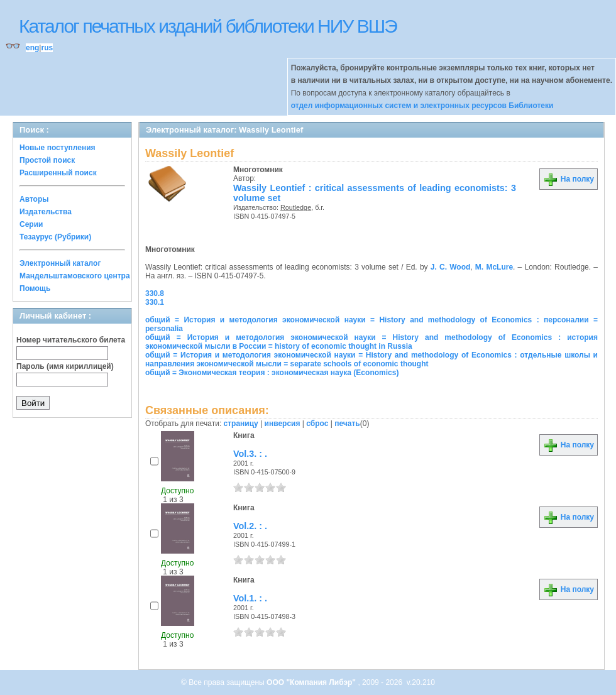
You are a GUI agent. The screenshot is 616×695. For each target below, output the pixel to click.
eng (32, 48)
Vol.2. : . (250, 526)
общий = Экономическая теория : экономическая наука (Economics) (272, 373)
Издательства (46, 212)
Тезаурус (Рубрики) (55, 237)
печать (347, 424)
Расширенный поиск (58, 173)
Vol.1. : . (250, 598)
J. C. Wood (451, 267)
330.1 (155, 302)
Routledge (296, 207)
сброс (317, 424)
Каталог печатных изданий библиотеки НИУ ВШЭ (208, 26)
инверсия (283, 424)
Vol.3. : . (250, 454)
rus (47, 48)
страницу (241, 424)
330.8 (155, 293)
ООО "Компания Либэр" (312, 682)
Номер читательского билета (71, 340)
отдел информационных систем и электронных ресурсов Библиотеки (422, 106)
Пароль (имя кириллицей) (65, 366)
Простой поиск (47, 160)
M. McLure (494, 267)
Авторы (34, 199)
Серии (31, 224)
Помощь (35, 288)
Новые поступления (58, 148)
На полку (569, 179)
